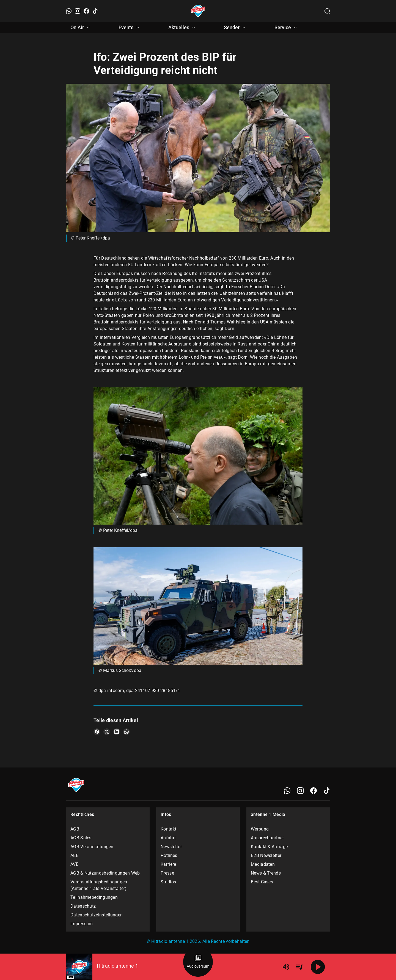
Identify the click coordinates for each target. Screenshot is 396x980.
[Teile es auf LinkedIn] (117, 732)
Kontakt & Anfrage (269, 847)
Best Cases (262, 882)
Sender (236, 28)
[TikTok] (95, 11)
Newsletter (171, 847)
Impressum (82, 924)
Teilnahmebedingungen (94, 897)
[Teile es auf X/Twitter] (107, 732)
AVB (75, 864)
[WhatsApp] (69, 11)
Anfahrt (168, 838)
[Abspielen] (318, 967)
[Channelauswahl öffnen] (327, 11)
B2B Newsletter (266, 855)
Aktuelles (183, 28)
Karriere (168, 864)
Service (287, 28)
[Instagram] (78, 11)
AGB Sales (81, 838)
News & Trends (266, 873)
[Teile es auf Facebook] (97, 732)
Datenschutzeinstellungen (97, 915)
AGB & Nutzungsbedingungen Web (105, 873)
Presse (167, 873)
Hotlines (169, 855)
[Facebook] (86, 11)
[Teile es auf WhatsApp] (127, 732)
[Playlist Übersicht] (299, 967)
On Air (81, 28)
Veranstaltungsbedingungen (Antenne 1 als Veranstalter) (99, 885)
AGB (75, 829)
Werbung (260, 829)
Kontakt (168, 829)
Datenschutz (83, 906)
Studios (168, 882)
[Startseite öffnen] (198, 11)
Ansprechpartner (267, 838)
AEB (75, 855)
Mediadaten (263, 864)
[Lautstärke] (286, 967)
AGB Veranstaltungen (92, 847)
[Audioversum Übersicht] (198, 962)
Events (130, 28)
